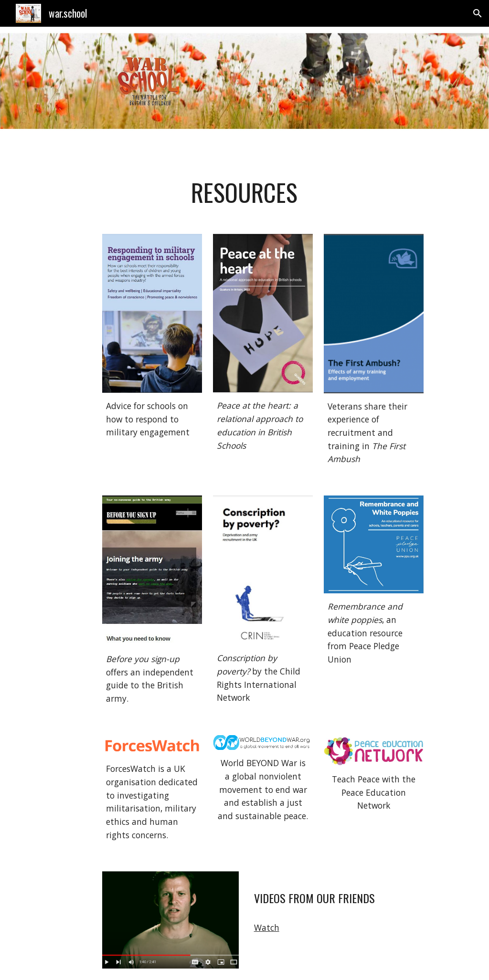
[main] (244, 192)
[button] (478, 13)
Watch (267, 927)
